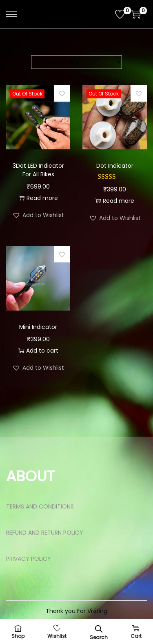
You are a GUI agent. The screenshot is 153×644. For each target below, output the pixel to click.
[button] (62, 93)
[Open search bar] (99, 629)
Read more (38, 198)
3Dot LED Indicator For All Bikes (38, 170)
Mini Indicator (38, 327)
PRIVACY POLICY (29, 559)
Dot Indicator (115, 166)
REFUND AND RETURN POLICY (45, 533)
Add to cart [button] (38, 351)
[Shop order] (76, 62)
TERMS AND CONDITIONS (40, 506)
